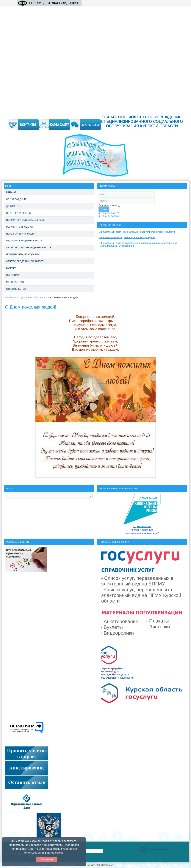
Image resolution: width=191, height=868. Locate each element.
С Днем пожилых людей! (31, 307)
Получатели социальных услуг (26, 220)
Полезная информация (21, 234)
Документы (13, 206)
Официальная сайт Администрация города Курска (127, 237)
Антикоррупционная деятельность (29, 248)
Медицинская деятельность (24, 241)
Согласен (47, 859)
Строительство (16, 289)
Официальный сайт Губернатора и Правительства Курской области (137, 232)
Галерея (11, 268)
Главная (11, 192)
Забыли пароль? (111, 216)
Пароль (99, 204)
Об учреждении (16, 199)
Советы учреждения (19, 213)
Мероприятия (15, 282)
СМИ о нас (12, 275)
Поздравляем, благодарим (23, 254)
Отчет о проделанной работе (25, 261)
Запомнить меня (108, 205)
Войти (104, 209)
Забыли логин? (110, 213)
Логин (99, 198)
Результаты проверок (20, 227)
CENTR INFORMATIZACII (103, 865)
